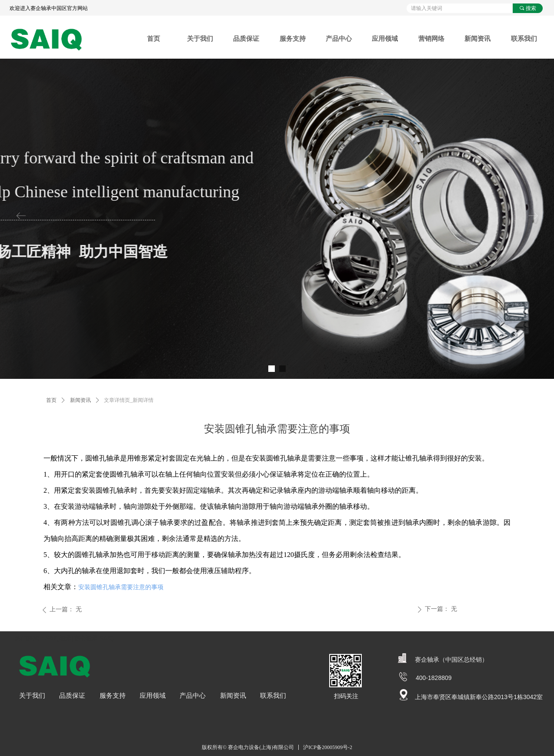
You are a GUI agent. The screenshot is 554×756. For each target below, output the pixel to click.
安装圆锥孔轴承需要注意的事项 (121, 587)
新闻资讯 (80, 400)
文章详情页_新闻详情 (129, 400)
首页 (51, 400)
